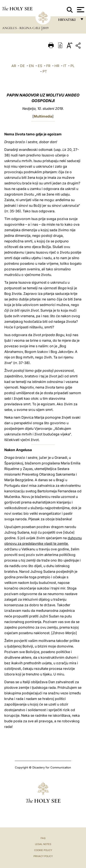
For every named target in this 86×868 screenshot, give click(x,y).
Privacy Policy (43, 856)
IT (65, 66)
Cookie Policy (43, 850)
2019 (45, 28)
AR (14, 66)
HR (57, 66)
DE (22, 66)
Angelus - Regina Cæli (22, 28)
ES (40, 66)
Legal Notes (43, 844)
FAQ (43, 838)
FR (48, 66)
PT (45, 71)
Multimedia (43, 116)
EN (31, 66)
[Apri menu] (80, 10)
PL (72, 66)
